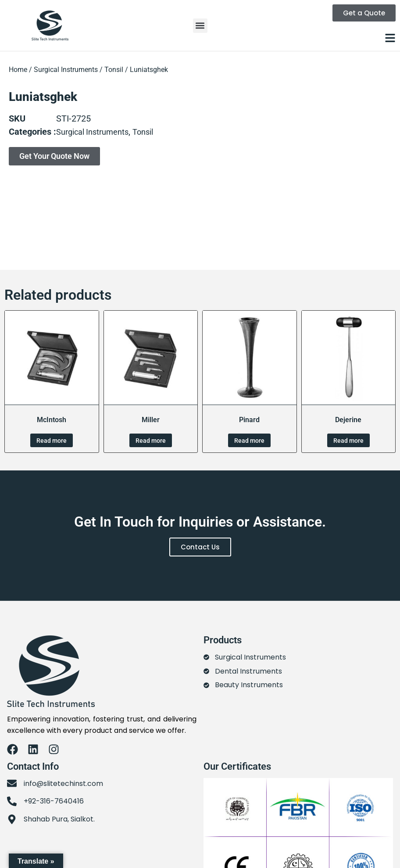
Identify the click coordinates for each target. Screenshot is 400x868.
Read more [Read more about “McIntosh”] (52, 441)
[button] (200, 26)
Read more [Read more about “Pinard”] (249, 441)
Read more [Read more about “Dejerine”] (348, 441)
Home (18, 70)
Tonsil (114, 70)
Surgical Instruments (66, 70)
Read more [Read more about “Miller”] (151, 441)
